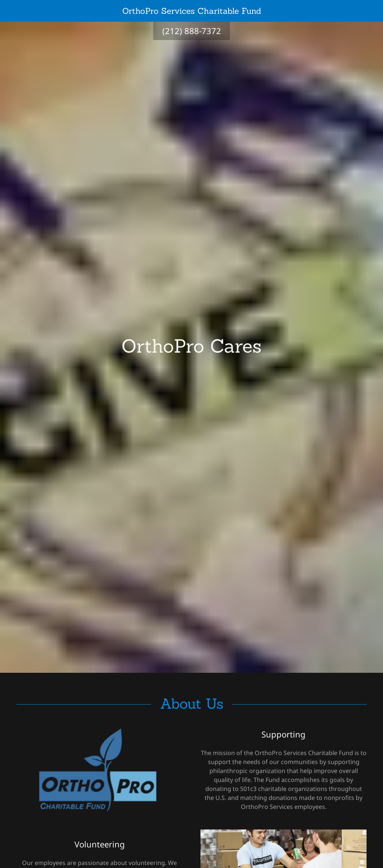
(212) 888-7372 (192, 31)
